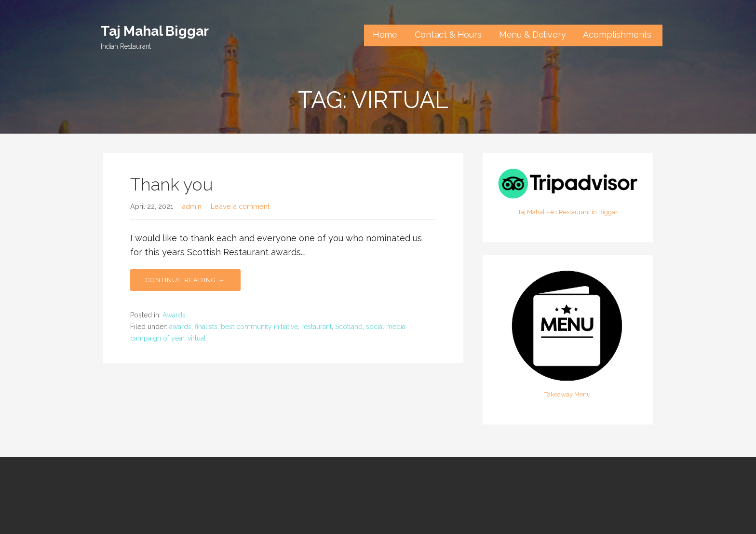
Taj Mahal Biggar (155, 31)
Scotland (349, 327)
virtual (197, 338)
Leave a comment (240, 206)
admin (192, 206)
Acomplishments (618, 34)
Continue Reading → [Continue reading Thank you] (185, 280)
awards (180, 327)
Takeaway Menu (567, 394)
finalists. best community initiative (246, 327)
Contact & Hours (448, 34)
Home (385, 34)
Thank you (172, 184)
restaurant (317, 327)
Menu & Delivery (533, 34)
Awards (174, 315)
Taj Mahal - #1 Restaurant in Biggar (568, 212)
